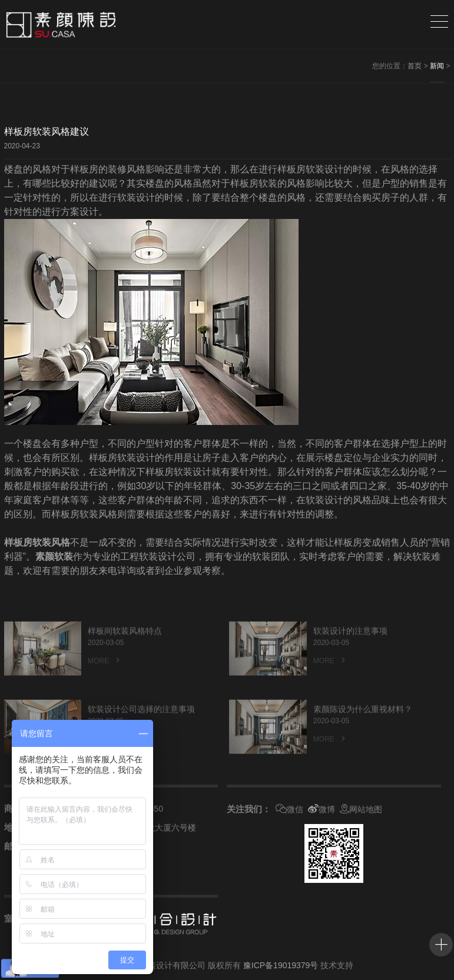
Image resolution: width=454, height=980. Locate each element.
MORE (105, 675)
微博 (322, 809)
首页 (415, 66)
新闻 (437, 66)
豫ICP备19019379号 (281, 965)
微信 (289, 809)
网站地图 (361, 809)
